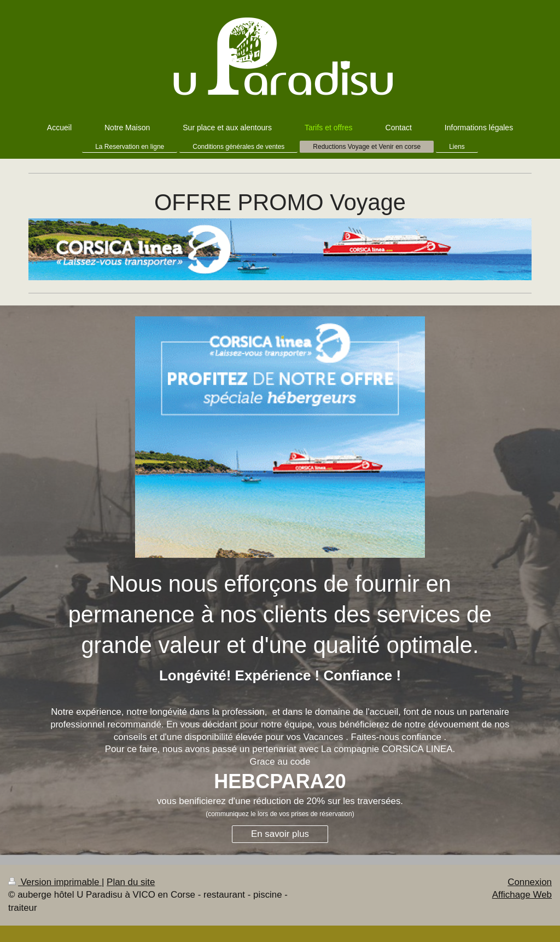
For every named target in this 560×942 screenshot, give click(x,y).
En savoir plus (280, 834)
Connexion (530, 882)
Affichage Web (522, 895)
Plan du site (131, 882)
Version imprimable (55, 882)
